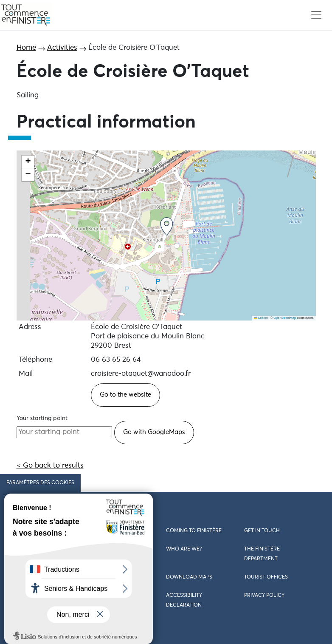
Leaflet (261, 318)
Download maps (189, 577)
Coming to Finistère (194, 531)
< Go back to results (50, 466)
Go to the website (125, 395)
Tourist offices (266, 577)
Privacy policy (264, 596)
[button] (167, 226)
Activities (62, 48)
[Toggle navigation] (316, 15)
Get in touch (262, 531)
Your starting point (42, 418)
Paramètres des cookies (40, 483)
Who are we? (184, 549)
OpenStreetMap (285, 318)
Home (26, 48)
